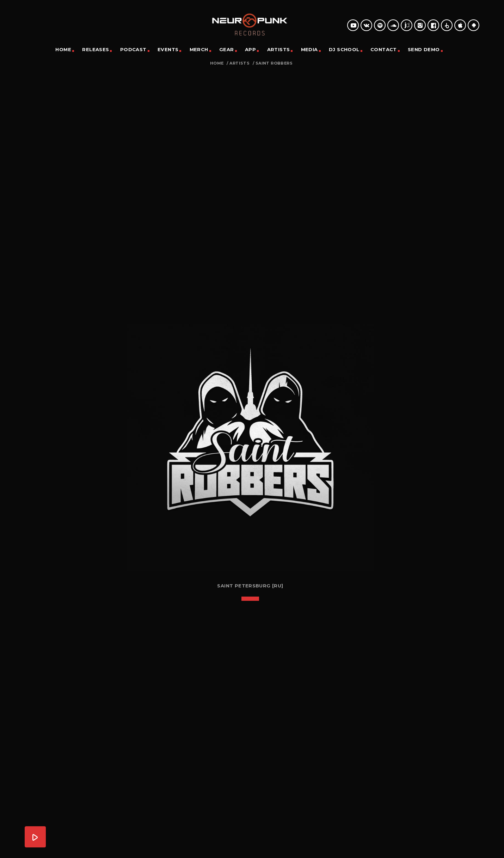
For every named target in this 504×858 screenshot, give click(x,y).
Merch (199, 49)
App (250, 49)
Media (309, 49)
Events (168, 49)
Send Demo (424, 49)
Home (63, 49)
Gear (227, 49)
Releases (96, 49)
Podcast (133, 49)
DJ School (344, 49)
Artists (279, 49)
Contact (384, 49)
